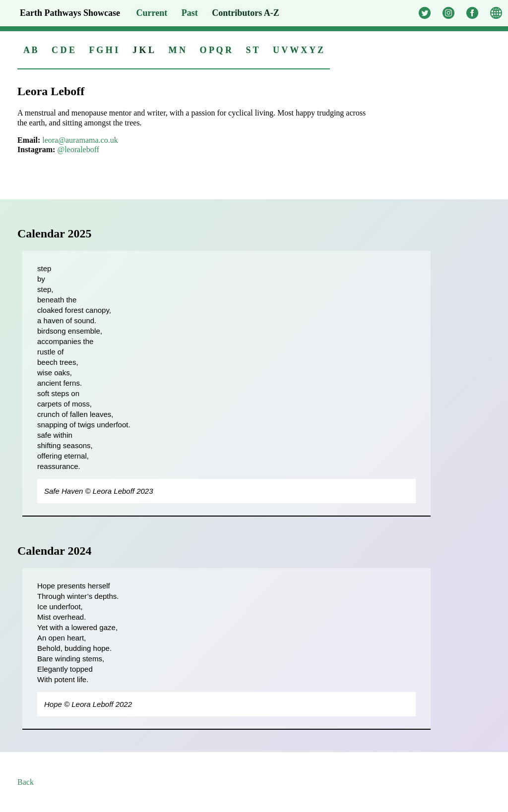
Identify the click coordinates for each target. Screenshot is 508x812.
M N (177, 50)
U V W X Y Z (298, 50)
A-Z (246, 13)
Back (26, 782)
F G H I (104, 50)
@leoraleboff (78, 149)
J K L (143, 50)
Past (190, 13)
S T (252, 50)
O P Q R (216, 50)
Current (152, 13)
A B (31, 50)
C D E (63, 50)
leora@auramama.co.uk (80, 140)
